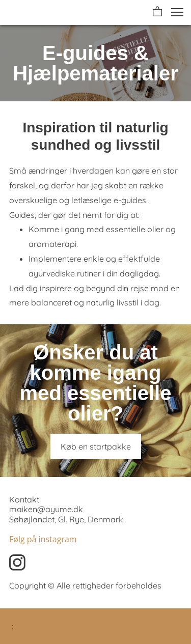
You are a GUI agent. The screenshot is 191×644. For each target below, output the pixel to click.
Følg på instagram (43, 539)
